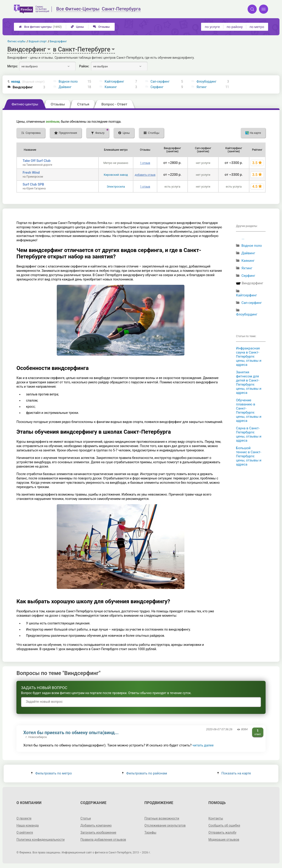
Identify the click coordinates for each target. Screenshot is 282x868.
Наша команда (28, 825)
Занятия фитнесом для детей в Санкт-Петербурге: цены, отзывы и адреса (249, 382)
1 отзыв (145, 163)
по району (235, 27)
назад (28, 82)
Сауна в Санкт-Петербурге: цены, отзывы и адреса (249, 434)
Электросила (116, 187)
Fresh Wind (31, 173)
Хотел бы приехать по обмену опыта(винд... (71, 733)
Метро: (13, 66)
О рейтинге (25, 832)
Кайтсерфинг (114, 81)
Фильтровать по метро (51, 773)
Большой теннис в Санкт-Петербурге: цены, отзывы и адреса (249, 456)
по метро (257, 27)
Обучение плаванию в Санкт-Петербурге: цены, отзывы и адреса (249, 410)
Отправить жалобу (222, 832)
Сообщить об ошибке (224, 825)
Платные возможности (162, 818)
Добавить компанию (96, 825)
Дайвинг (65, 87)
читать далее (203, 745)
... (243, 238)
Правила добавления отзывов (103, 840)
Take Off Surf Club (37, 161)
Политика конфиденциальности (40, 840)
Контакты (216, 818)
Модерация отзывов (224, 840)
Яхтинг (202, 87)
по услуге (212, 27)
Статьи (86, 818)
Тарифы (150, 832)
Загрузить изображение (98, 832)
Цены (77, 27)
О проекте (24, 818)
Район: (84, 66)
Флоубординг (206, 81)
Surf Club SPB (33, 184)
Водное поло (68, 81)
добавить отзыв (145, 175)
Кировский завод (116, 175)
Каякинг (111, 87)
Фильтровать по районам (144, 773)
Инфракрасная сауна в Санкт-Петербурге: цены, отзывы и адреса (249, 356)
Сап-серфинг (160, 81)
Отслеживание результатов (165, 825)
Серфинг (157, 87)
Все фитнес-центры (40, 27)
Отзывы (101, 27)
